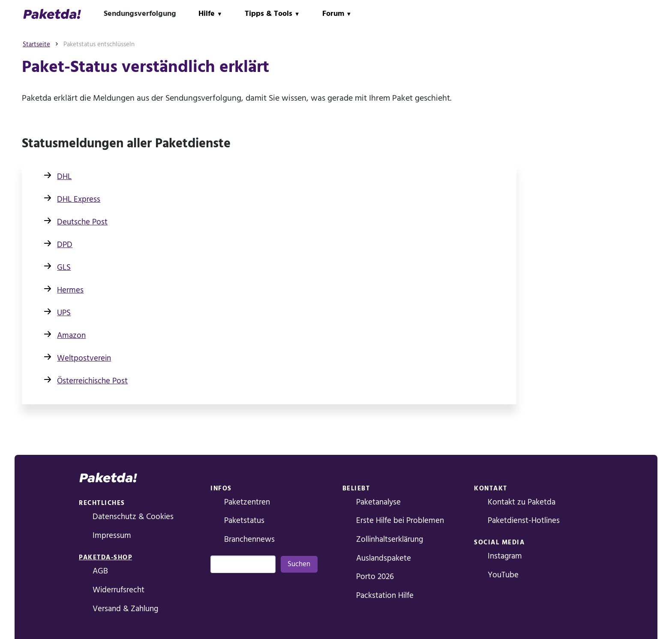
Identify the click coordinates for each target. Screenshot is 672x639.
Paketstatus (244, 521)
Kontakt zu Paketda (522, 502)
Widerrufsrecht (118, 590)
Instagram (505, 556)
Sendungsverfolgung (140, 13)
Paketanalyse (378, 502)
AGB (100, 571)
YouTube (503, 575)
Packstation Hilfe (385, 596)
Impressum (112, 536)
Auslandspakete (384, 558)
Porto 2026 (375, 577)
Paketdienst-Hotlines (524, 521)
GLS (64, 267)
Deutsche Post (82, 222)
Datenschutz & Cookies (133, 517)
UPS (64, 313)
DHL (64, 177)
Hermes (70, 290)
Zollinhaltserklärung (390, 539)
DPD (65, 245)
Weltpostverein (84, 358)
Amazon (71, 336)
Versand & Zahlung (125, 609)
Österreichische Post (92, 381)
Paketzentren (247, 502)
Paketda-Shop (105, 557)
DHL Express (79, 199)
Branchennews (249, 539)
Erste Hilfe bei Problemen (400, 521)
